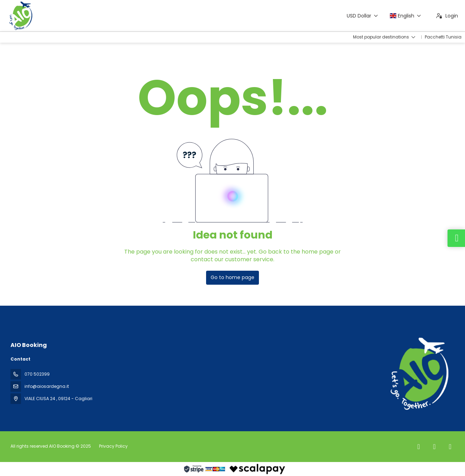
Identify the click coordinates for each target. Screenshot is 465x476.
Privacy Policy (113, 446)
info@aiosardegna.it (47, 386)
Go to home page (232, 277)
